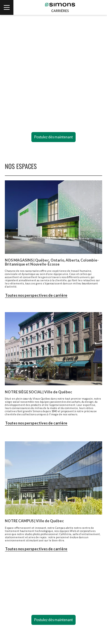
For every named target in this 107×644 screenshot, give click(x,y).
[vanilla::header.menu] (7, 7)
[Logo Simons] (53, 31)
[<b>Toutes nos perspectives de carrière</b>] (36, 549)
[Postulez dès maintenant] (54, 137)
